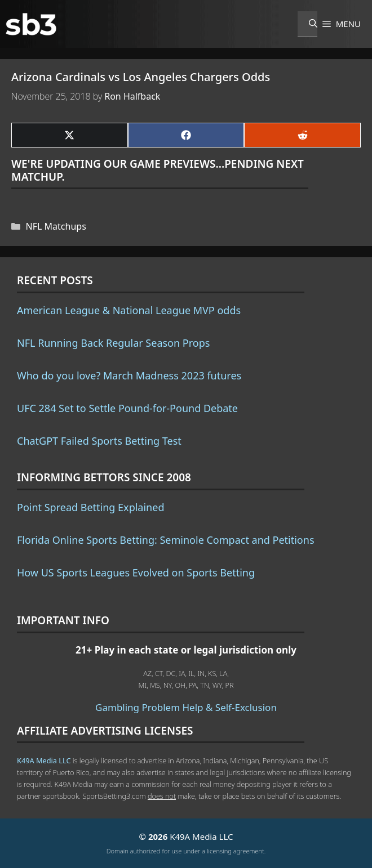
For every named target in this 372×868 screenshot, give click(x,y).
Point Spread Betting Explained (90, 507)
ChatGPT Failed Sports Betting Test (99, 441)
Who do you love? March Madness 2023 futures (129, 375)
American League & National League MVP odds (129, 310)
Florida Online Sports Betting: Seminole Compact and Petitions (166, 540)
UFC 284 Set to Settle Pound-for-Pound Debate (127, 408)
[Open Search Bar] (307, 24)
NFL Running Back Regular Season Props (113, 343)
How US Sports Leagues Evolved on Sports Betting (136, 572)
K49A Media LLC (44, 760)
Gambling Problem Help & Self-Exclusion (186, 707)
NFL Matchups (56, 226)
